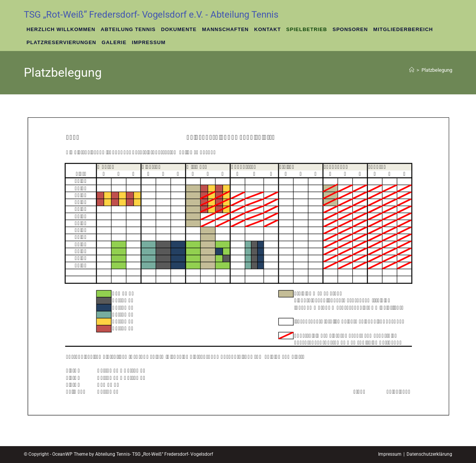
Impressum (390, 454)
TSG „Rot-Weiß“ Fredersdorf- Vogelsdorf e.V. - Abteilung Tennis (151, 15)
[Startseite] (412, 70)
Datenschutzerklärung (429, 454)
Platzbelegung (437, 70)
